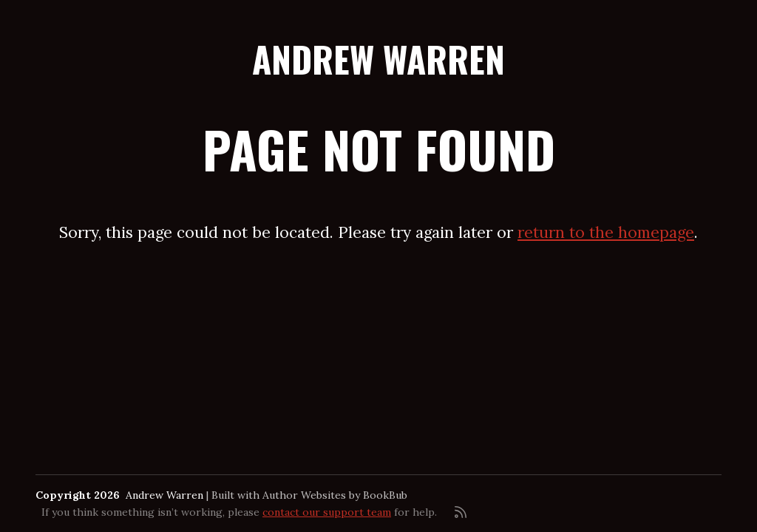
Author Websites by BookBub (335, 495)
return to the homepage (606, 232)
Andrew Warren (378, 59)
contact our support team (327, 512)
